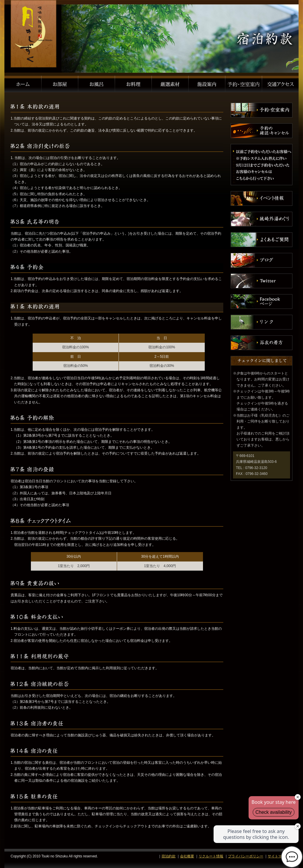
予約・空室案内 (244, 84)
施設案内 (207, 84)
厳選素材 (170, 84)
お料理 (133, 84)
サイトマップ (278, 856)
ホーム (23, 84)
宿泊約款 (169, 856)
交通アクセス (280, 84)
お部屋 (60, 84)
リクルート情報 (211, 856)
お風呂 (97, 84)
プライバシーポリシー (246, 856)
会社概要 (187, 856)
